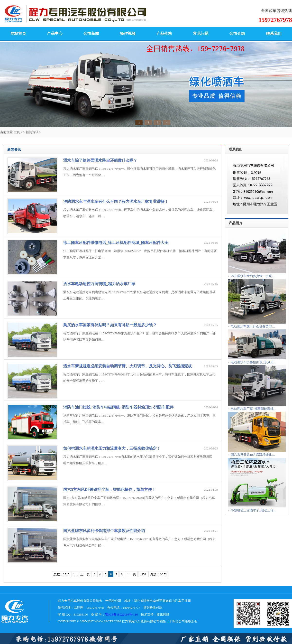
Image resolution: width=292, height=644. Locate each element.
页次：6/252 (159, 574)
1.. (75, 574)
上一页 (85, 574)
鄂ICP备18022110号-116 (121, 614)
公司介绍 (237, 33)
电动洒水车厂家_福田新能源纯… (254, 409)
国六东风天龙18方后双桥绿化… (253, 455)
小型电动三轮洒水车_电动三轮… (254, 510)
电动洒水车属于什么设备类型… (253, 326)
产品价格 (164, 33)
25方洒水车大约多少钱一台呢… (253, 276)
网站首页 (18, 33)
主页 (17, 132)
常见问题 (201, 33)
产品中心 (55, 33)
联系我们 (274, 33)
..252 (143, 574)
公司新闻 (91, 33)
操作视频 (128, 33)
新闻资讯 (32, 132)
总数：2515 (61, 574)
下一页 (131, 574)
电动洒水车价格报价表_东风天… (254, 362)
